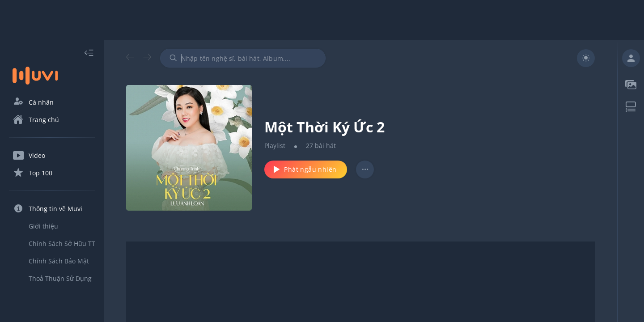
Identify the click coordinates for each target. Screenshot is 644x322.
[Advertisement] (322, 20)
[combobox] (243, 58)
